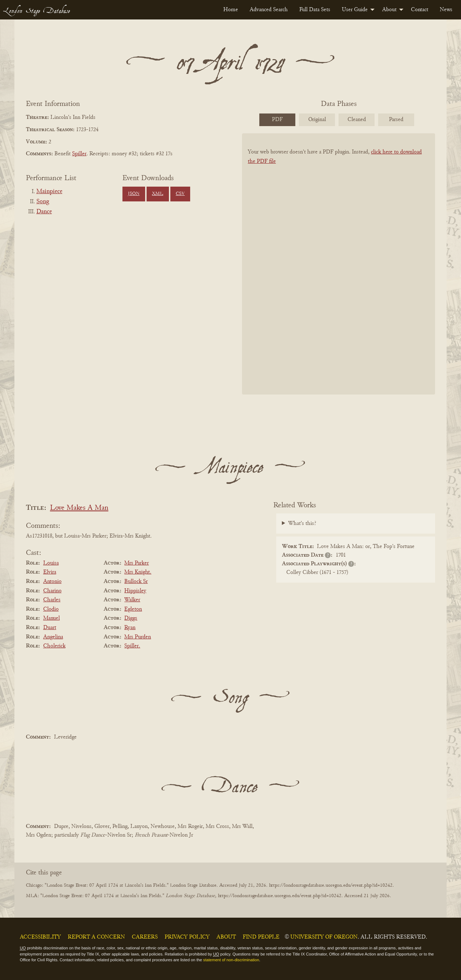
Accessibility (40, 937)
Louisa (51, 563)
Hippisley (135, 591)
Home (231, 10)
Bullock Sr (136, 582)
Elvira (50, 572)
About (389, 10)
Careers (145, 937)
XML (158, 194)
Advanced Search (269, 10)
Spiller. (132, 646)
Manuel (52, 618)
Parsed (396, 120)
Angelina (53, 637)
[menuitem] (231, 10)
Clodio (51, 609)
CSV (180, 194)
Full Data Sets (315, 10)
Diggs (131, 618)
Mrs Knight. (138, 572)
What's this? (302, 524)
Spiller (79, 154)
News (446, 10)
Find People (261, 937)
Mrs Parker (136, 563)
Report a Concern (96, 937)
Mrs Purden (138, 637)
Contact (420, 10)
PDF (277, 120)
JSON (134, 194)
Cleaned (357, 120)
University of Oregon (324, 937)
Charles (52, 600)
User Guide (355, 10)
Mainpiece (49, 192)
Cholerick (54, 646)
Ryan (130, 628)
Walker (132, 600)
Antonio (52, 582)
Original (317, 120)
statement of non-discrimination (231, 960)
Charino (52, 591)
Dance (44, 212)
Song (43, 202)
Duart (50, 628)
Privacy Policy (187, 937)
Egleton (133, 609)
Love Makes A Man (79, 508)
